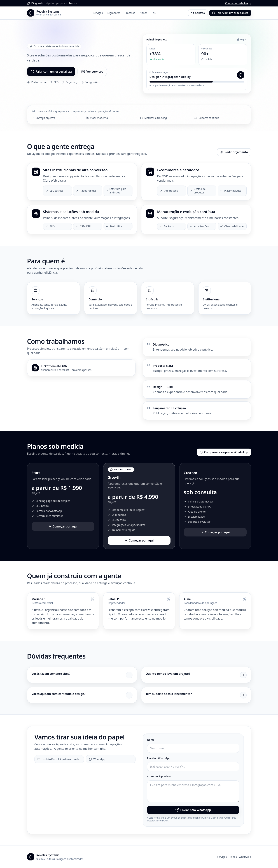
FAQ (154, 13)
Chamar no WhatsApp (238, 3)
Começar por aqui (63, 526)
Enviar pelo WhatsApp (193, 810)
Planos (143, 13)
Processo (130, 13)
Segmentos (114, 13)
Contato (198, 13)
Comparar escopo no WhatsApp (224, 452)
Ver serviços (92, 72)
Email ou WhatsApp (159, 758)
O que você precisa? (159, 776)
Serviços (98, 13)
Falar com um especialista (230, 13)
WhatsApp (97, 759)
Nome (151, 740)
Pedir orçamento (234, 152)
